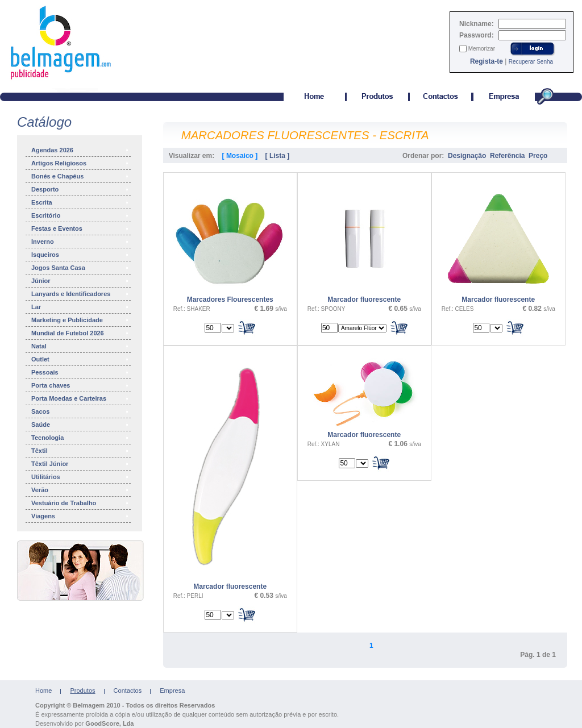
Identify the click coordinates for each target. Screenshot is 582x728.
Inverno (80, 242)
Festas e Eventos (80, 228)
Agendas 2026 (80, 150)
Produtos (82, 690)
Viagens (80, 516)
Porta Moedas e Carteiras (80, 398)
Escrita (80, 202)
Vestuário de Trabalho (80, 503)
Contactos (128, 690)
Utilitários (80, 477)
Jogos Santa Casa (80, 268)
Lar (80, 307)
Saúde (80, 425)
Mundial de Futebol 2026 (80, 333)
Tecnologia (80, 438)
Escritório (80, 215)
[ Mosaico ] (240, 156)
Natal (80, 346)
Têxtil (80, 451)
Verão (80, 490)
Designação (467, 156)
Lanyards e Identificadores (80, 294)
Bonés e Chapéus (80, 176)
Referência (507, 156)
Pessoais (80, 372)
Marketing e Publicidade (80, 320)
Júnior (80, 281)
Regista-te (487, 61)
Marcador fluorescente (364, 299)
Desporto (80, 189)
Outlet (80, 359)
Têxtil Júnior (80, 464)
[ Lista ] (278, 156)
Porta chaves (80, 385)
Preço (538, 156)
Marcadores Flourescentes (230, 299)
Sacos (80, 411)
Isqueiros (80, 255)
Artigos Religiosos (80, 163)
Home (43, 690)
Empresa (172, 690)
